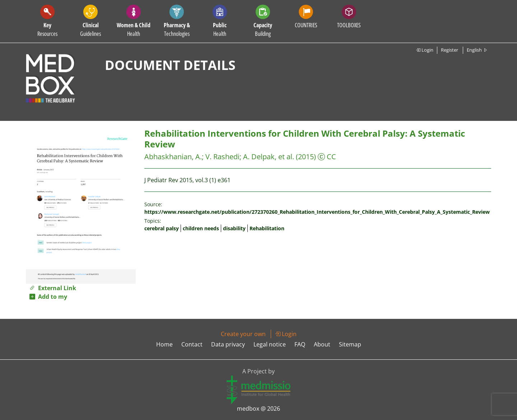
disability (234, 228)
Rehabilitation (267, 228)
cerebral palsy (162, 228)
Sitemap (350, 344)
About (322, 344)
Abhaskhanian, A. (173, 157)
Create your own (243, 334)
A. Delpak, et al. (269, 157)
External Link (53, 288)
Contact (192, 344)
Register (450, 50)
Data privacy (228, 344)
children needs (201, 228)
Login (425, 50)
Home (164, 344)
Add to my (48, 297)
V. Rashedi (222, 157)
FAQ (300, 344)
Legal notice (270, 344)
